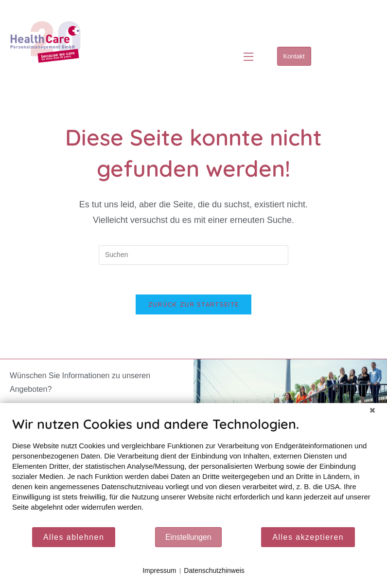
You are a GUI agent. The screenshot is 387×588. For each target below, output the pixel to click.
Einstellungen (188, 537)
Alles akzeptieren (308, 537)
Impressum (159, 570)
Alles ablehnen (74, 537)
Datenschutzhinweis (214, 570)
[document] (193, 471)
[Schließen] (372, 410)
